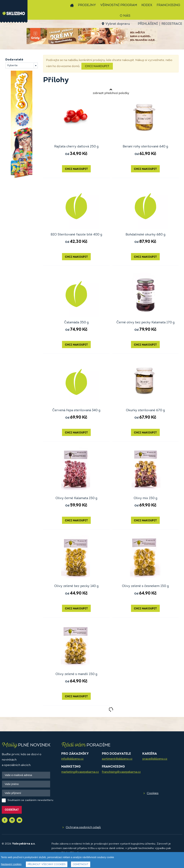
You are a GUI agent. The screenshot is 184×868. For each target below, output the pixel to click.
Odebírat (12, 810)
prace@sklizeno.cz (155, 759)
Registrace (172, 24)
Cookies (153, 793)
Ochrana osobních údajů (83, 827)
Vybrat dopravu (118, 24)
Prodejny (87, 5)
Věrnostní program (119, 5)
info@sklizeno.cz (72, 759)
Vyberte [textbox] (12, 66)
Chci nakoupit (97, 66)
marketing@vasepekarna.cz (80, 772)
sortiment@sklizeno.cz (117, 759)
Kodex (147, 5)
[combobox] (22, 65)
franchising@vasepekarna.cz (121, 772)
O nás (125, 16)
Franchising (168, 5)
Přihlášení (148, 24)
